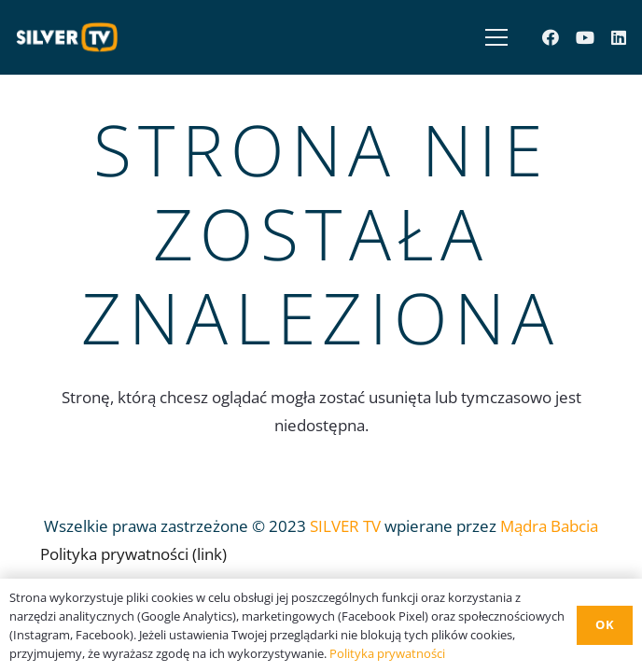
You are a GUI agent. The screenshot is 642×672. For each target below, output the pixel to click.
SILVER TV (345, 526)
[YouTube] (585, 37)
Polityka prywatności (387, 653)
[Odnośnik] (72, 37)
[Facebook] (551, 37)
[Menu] (493, 37)
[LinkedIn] (619, 37)
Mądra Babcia (549, 526)
